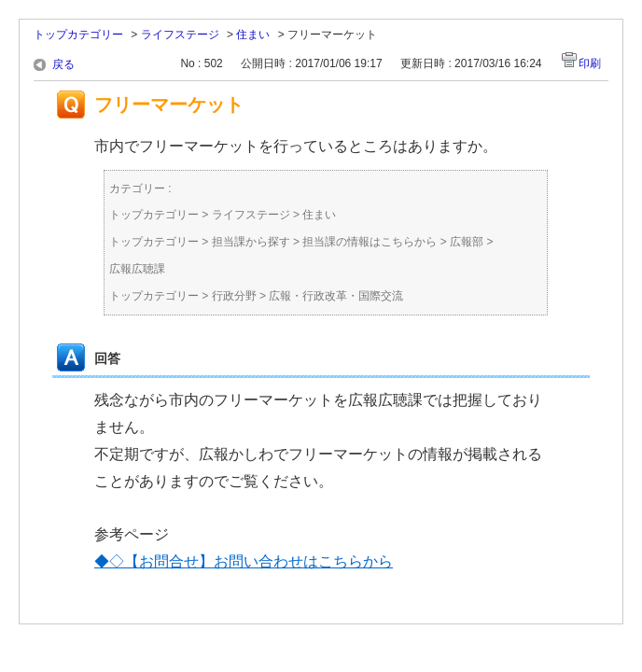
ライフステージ (180, 35)
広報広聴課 (137, 269)
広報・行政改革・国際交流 (336, 296)
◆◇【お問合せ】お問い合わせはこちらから (244, 561)
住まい (253, 35)
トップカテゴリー (78, 35)
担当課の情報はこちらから (370, 242)
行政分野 (234, 296)
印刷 (590, 63)
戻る (63, 64)
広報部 (467, 242)
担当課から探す (251, 242)
